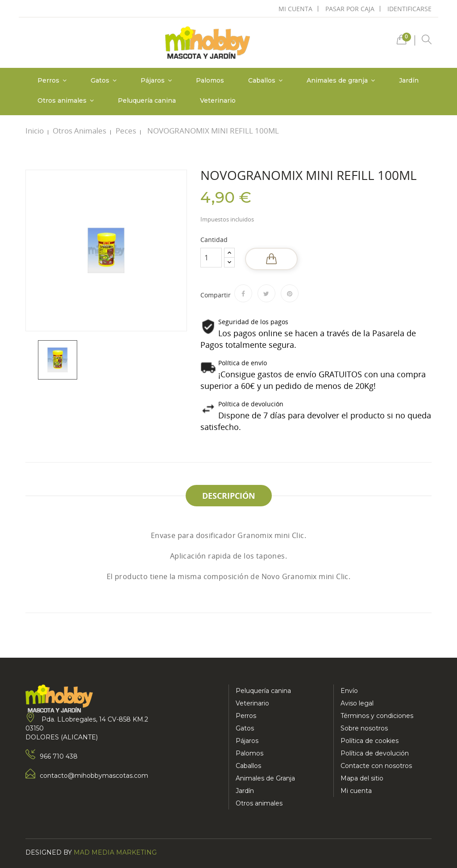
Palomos (249, 753)
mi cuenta (295, 9)
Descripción (229, 496)
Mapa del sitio (362, 778)
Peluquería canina (263, 691)
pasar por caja (350, 9)
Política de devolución (375, 753)
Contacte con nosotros (376, 766)
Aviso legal (357, 703)
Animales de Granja (265, 778)
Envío (349, 691)
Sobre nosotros (364, 728)
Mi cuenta (356, 791)
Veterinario (252, 703)
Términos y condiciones (377, 716)
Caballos (248, 766)
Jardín (245, 791)
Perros (246, 716)
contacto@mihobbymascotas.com (94, 776)
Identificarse (409, 9)
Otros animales (259, 803)
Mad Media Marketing (115, 852)
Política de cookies (370, 741)
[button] (402, 42)
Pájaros (247, 741)
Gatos (245, 728)
